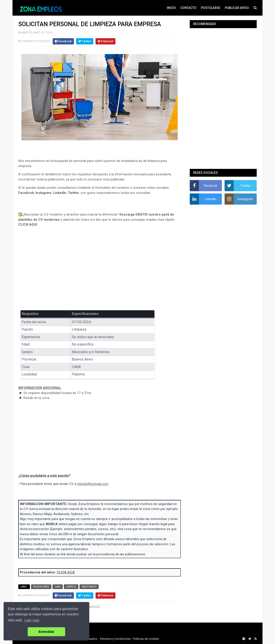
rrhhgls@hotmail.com (93, 484)
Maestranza (89, 587)
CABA (58, 587)
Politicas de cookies (146, 639)
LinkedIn (59, 193)
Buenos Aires (41, 587)
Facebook (26, 193)
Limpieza (71, 587)
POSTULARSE (211, 8)
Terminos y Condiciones (115, 639)
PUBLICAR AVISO (237, 8)
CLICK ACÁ (66, 572)
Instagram (43, 193)
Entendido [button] (46, 632)
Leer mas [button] (32, 620)
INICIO (171, 8)
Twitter (73, 193)
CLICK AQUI (28, 224)
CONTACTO (188, 8)
